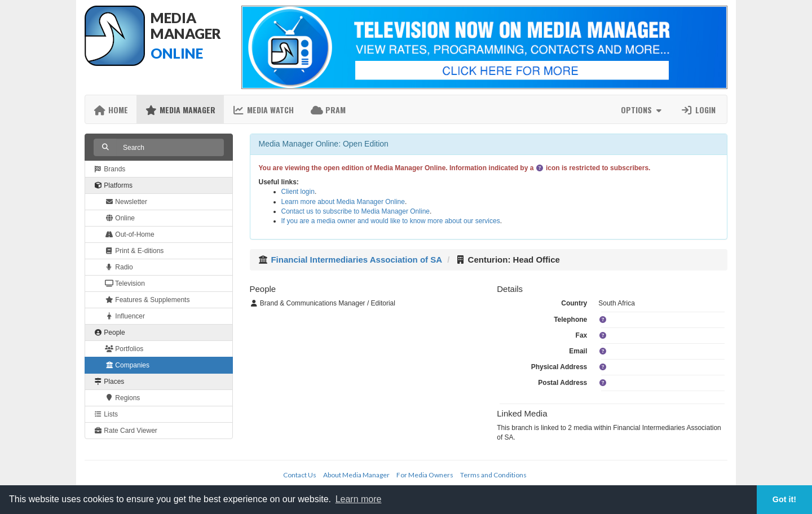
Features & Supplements (147, 300)
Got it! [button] (784, 499)
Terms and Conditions (493, 475)
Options (643, 110)
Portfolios (124, 349)
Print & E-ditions (134, 251)
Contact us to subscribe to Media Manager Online (356, 211)
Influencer (125, 316)
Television (125, 283)
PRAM (328, 110)
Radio (119, 267)
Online (120, 218)
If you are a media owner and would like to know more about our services (391, 221)
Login (698, 110)
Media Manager (180, 110)
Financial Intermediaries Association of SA (356, 260)
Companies (127, 365)
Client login (298, 192)
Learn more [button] (359, 499)
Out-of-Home (130, 234)
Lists (106, 414)
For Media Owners (425, 475)
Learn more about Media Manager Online (343, 202)
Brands (109, 169)
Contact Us (300, 475)
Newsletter (126, 202)
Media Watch (263, 110)
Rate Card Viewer (125, 431)
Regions (122, 398)
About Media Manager (356, 475)
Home (111, 110)
